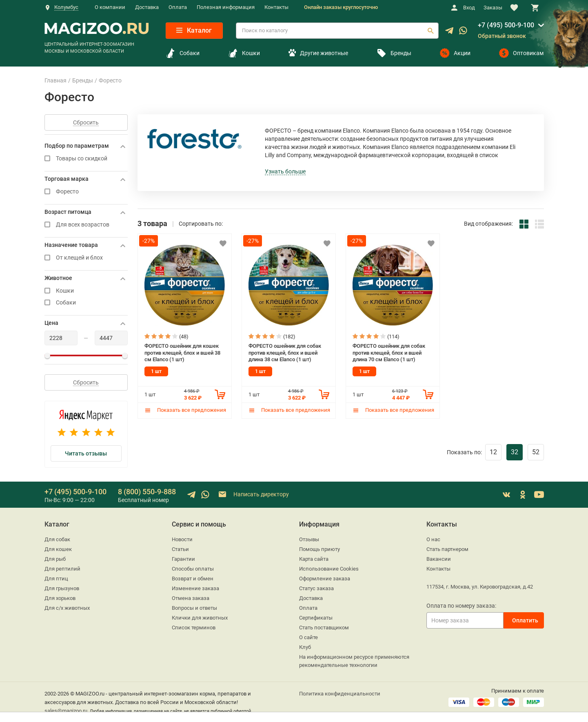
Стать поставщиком (324, 628)
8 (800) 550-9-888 (147, 492)
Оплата (178, 7)
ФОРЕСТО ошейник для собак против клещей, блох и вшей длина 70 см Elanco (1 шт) (389, 353)
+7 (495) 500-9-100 (506, 25)
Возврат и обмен (193, 579)
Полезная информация (226, 7)
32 (515, 452)
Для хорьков (60, 598)
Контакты (276, 7)
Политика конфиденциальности (340, 694)
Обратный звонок (502, 36)
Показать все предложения (185, 410)
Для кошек (58, 549)
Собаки (183, 53)
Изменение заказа (195, 588)
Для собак (57, 539)
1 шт (156, 371)
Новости (182, 539)
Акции (455, 53)
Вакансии (439, 559)
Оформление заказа (325, 579)
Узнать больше (285, 171)
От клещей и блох (86, 258)
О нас (433, 539)
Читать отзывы (86, 453)
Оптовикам (521, 53)
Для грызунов (62, 588)
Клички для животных (200, 618)
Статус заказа (316, 588)
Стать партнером (447, 549)
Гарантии (183, 559)
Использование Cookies (329, 569)
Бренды (394, 53)
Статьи (180, 549)
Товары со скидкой (86, 159)
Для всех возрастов (86, 225)
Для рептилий (62, 569)
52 (536, 452)
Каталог (194, 30)
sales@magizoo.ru (66, 711)
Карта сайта (314, 559)
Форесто (86, 192)
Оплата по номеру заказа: (461, 606)
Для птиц (56, 579)
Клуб (305, 647)
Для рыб (55, 559)
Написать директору (253, 494)
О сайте (308, 637)
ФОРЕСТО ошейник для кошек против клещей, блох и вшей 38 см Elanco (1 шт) (182, 353)
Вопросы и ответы (194, 608)
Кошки (244, 53)
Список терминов (194, 628)
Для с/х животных (67, 608)
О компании (110, 7)
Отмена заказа (191, 598)
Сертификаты (316, 618)
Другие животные (318, 53)
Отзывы (309, 539)
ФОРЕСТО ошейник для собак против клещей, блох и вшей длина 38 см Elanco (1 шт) (285, 353)
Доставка (147, 7)
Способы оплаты (193, 569)
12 (493, 452)
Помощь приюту (320, 549)
